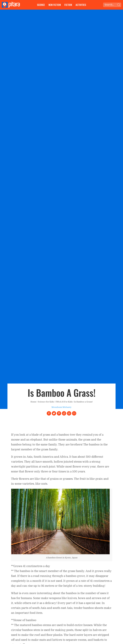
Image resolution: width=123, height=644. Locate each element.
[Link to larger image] (60, 521)
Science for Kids (46, 402)
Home (33, 402)
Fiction (68, 5)
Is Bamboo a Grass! (83, 402)
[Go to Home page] (11, 5)
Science (41, 5)
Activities (81, 5)
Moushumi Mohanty (61, 407)
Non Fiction (55, 5)
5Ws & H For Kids (64, 402)
